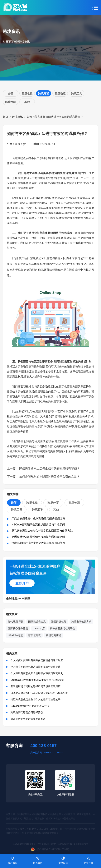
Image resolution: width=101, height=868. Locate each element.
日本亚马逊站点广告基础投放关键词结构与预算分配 (39, 693)
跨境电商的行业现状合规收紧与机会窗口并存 (38, 543)
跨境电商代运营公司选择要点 (27, 712)
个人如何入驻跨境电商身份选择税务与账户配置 (37, 660)
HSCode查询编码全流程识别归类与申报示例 (38, 524)
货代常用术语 (15, 622)
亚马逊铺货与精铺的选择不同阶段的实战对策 (36, 686)
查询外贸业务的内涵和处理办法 (28, 719)
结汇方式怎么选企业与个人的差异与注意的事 (36, 699)
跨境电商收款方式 (81, 622)
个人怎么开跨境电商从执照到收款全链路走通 (36, 667)
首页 (6, 117)
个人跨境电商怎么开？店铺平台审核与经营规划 (37, 673)
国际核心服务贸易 (18, 628)
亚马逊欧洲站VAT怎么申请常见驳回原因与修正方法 (42, 531)
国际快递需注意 (37, 622)
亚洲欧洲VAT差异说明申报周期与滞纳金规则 (38, 537)
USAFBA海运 (15, 635)
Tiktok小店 (39, 628)
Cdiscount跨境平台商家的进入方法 (30, 706)
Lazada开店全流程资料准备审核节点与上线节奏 (37, 680)
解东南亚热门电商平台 (63, 628)
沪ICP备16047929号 (78, 844)
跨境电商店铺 (54, 635)
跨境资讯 (17, 117)
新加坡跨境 (34, 635)
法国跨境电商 (59, 622)
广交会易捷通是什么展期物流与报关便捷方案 (38, 518)
